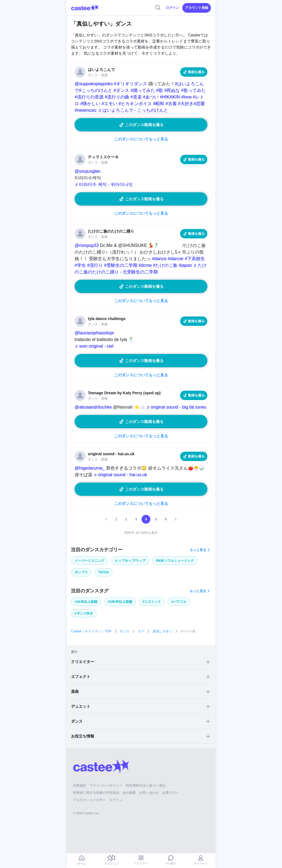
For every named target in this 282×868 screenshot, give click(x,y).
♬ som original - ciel (94, 346)
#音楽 (136, 97)
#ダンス (121, 90)
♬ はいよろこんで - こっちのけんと (133, 110)
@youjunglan (88, 171)
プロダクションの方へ (90, 800)
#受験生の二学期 (121, 265)
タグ (141, 631)
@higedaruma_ (90, 468)
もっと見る (198, 550)
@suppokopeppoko (94, 84)
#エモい (109, 104)
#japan (185, 265)
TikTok (104, 572)
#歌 (160, 90)
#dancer (176, 259)
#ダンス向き (84, 613)
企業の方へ (170, 793)
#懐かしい (90, 104)
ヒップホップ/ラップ (130, 561)
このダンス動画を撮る (144, 125)
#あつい (151, 97)
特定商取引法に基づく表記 (146, 786)
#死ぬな (172, 90)
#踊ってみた (143, 90)
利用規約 (80, 786)
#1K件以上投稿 (86, 602)
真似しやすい (162, 631)
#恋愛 (199, 104)
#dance (159, 259)
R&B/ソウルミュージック (175, 561)
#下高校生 (195, 259)
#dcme (145, 265)
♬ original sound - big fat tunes (176, 407)
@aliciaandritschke (93, 407)
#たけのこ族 (165, 265)
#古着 (171, 104)
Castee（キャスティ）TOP (91, 631)
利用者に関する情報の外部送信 (96, 793)
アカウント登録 (197, 8)
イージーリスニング (90, 561)
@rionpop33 (87, 245)
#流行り (95, 265)
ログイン (172, 8)
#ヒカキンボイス (135, 104)
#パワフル (179, 602)
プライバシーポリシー (106, 786)
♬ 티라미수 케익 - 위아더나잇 (104, 184)
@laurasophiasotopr (94, 333)
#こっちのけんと (96, 90)
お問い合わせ (149, 793)
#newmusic (86, 110)
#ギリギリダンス (131, 84)
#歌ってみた (193, 90)
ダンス (124, 631)
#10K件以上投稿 (120, 602)
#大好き (186, 104)
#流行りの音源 (89, 97)
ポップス (81, 572)
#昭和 (159, 104)
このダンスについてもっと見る (141, 139)
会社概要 (129, 793)
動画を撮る (196, 72)
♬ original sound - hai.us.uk (120, 475)
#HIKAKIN (170, 97)
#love (186, 97)
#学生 (80, 265)
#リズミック (152, 602)
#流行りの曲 (117, 97)
